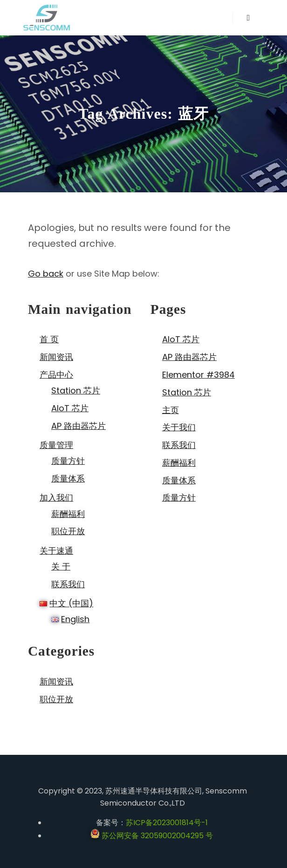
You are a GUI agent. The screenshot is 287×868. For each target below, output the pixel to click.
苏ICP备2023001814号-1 (167, 823)
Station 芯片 (76, 390)
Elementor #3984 (198, 375)
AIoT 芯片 (70, 408)
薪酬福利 (68, 514)
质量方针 (68, 461)
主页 (171, 410)
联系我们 (68, 584)
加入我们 (56, 498)
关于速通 (56, 551)
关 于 (61, 566)
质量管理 (56, 445)
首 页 (49, 339)
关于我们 (179, 427)
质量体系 (68, 478)
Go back (46, 274)
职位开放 (68, 531)
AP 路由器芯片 (79, 426)
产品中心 (56, 375)
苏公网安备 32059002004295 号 (152, 836)
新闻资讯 (56, 357)
